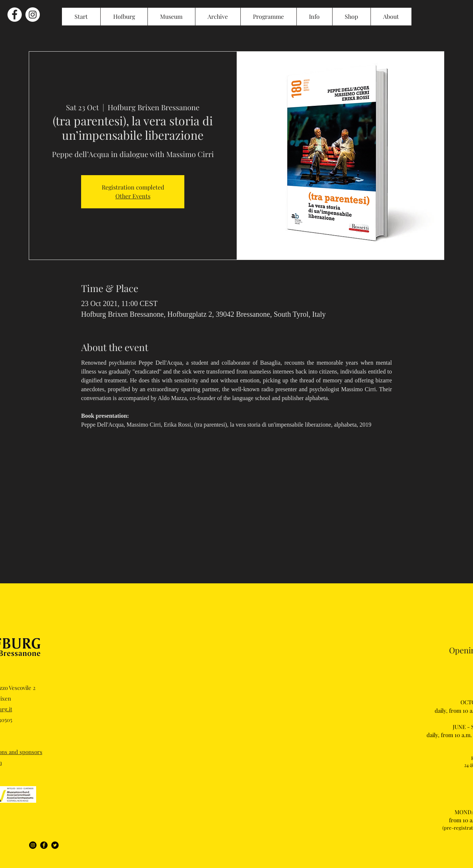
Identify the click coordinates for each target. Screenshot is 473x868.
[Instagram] (33, 845)
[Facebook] (44, 845)
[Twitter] (55, 845)
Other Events (133, 196)
